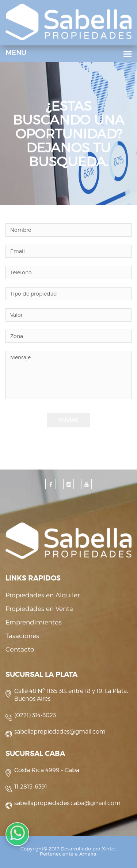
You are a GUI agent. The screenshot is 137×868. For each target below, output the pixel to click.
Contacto (20, 649)
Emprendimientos (34, 622)
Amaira (88, 854)
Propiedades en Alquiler (43, 595)
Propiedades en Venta (39, 609)
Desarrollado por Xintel (88, 849)
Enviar (69, 420)
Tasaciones (22, 636)
